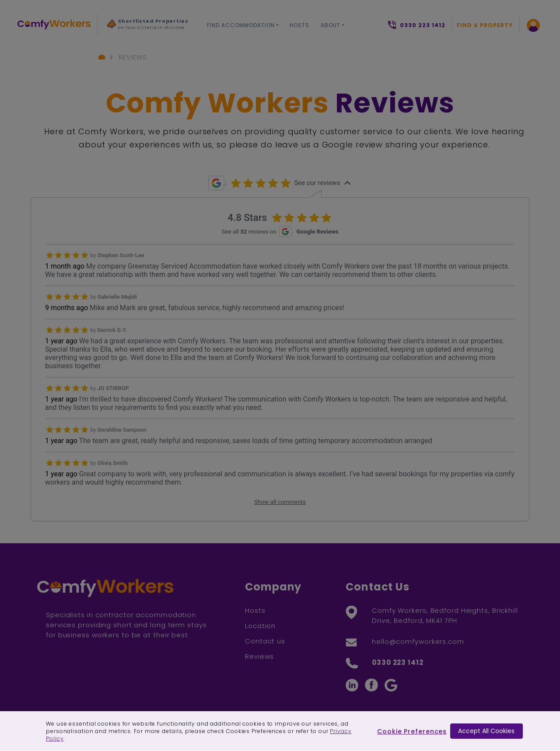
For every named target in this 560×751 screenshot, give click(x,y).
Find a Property (485, 25)
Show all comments (280, 502)
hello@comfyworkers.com (418, 641)
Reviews (133, 57)
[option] (148, 27)
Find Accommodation (241, 25)
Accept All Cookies (486, 731)
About (331, 25)
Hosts (299, 25)
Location (260, 626)
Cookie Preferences (412, 731)
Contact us (265, 641)
